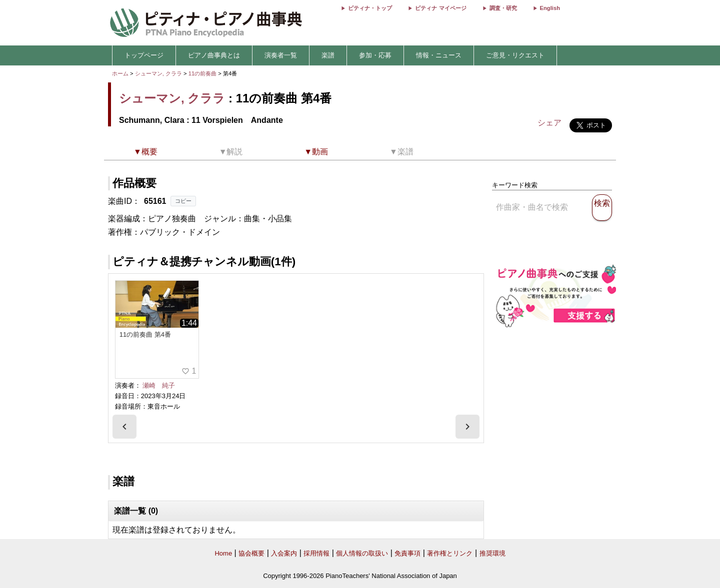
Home (223, 553)
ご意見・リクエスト (515, 55)
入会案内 (284, 553)
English (550, 8)
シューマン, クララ (158, 73)
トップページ (144, 55)
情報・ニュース (439, 55)
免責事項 (407, 553)
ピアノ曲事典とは (214, 55)
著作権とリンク (450, 553)
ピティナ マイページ (440, 8)
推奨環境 (492, 553)
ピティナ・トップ (370, 8)
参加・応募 (375, 55)
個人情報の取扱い (362, 553)
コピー (183, 201)
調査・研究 (503, 8)
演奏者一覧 (281, 55)
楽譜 (328, 55)
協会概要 (251, 553)
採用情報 (316, 553)
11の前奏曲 (203, 73)
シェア (549, 123)
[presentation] (124, 427)
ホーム (120, 73)
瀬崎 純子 (159, 385)
